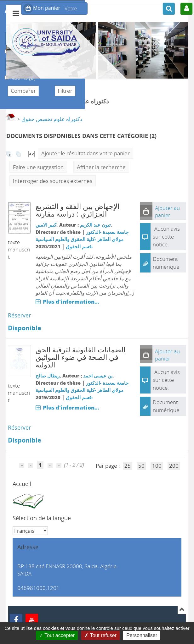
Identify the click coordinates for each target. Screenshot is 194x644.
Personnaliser (142, 635)
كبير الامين (46, 225)
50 (141, 466)
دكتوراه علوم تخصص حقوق (52, 119)
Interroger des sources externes (53, 181)
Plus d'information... (71, 302)
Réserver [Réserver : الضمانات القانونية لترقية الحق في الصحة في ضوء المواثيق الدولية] (19, 427)
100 (157, 466)
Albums (5, 74)
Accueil (22, 484)
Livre (5, 48)
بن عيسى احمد (98, 376)
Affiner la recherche (101, 167)
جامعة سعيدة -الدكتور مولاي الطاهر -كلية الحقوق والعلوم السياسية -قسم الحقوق (82, 239)
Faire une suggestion (38, 167)
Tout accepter (57, 635)
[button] (146, 211)
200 (174, 466)
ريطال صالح (48, 376)
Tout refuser (100, 635)
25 (128, 466)
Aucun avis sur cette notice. (166, 237)
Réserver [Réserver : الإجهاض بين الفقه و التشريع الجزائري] (19, 315)
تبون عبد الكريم (95, 225)
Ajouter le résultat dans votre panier (86, 153)
